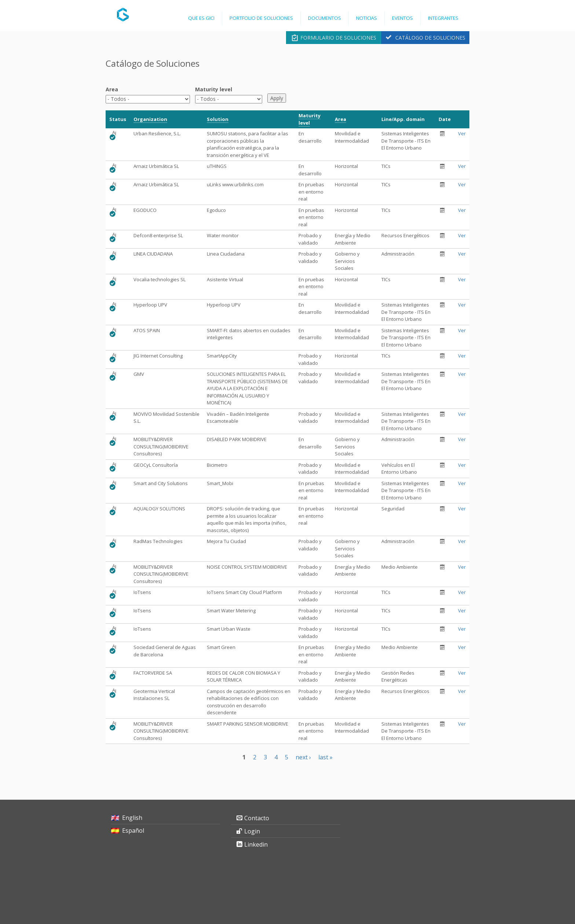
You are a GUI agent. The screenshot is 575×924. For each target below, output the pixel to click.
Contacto (257, 818)
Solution (218, 119)
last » (325, 757)
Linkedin (256, 844)
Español (133, 830)
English (132, 818)
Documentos (325, 18)
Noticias (367, 18)
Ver (462, 133)
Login (252, 831)
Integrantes (443, 18)
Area (112, 89)
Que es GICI (201, 18)
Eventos (402, 18)
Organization (150, 119)
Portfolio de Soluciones (261, 18)
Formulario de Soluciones (338, 38)
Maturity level (214, 89)
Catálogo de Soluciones (430, 38)
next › (303, 757)
